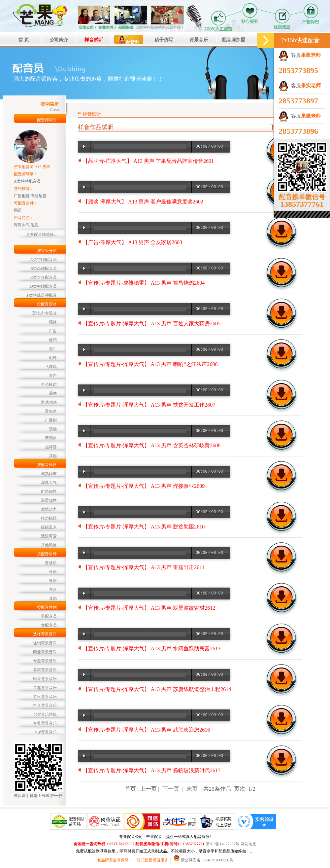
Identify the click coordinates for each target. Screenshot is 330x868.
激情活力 (49, 509)
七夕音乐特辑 (45, 714)
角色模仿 (49, 384)
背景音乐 (199, 40)
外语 (53, 572)
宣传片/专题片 (44, 313)
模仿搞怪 (49, 518)
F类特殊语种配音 (42, 295)
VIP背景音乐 (46, 732)
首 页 (24, 40)
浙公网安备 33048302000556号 (207, 860)
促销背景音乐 (45, 643)
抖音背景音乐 (45, 705)
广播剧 (51, 420)
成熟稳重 (49, 474)
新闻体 (51, 438)
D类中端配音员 (43, 286)
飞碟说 (51, 367)
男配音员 (49, 616)
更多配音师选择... (41, 235)
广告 (53, 331)
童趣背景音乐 (45, 688)
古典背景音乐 (45, 723)
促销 (53, 340)
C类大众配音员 (44, 277)
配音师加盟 (234, 40)
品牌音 (51, 447)
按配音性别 (47, 607)
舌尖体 (51, 411)
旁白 (53, 349)
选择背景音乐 (45, 634)
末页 (192, 789)
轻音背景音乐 (45, 679)
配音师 (129, 40)
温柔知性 (49, 500)
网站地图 (248, 844)
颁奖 (53, 322)
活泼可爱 (49, 536)
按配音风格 (47, 465)
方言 (53, 590)
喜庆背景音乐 (45, 670)
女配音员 (49, 625)
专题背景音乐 (45, 661)
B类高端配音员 (44, 269)
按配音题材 (47, 304)
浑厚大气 (49, 483)
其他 (53, 456)
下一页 (171, 789)
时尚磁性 (49, 491)
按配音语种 (47, 554)
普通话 (51, 563)
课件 (53, 393)
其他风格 (49, 545)
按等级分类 (47, 251)
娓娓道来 (49, 527)
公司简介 (59, 40)
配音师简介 (47, 120)
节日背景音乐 (45, 697)
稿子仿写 (164, 40)
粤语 (53, 581)
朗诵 (53, 429)
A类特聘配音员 (43, 260)
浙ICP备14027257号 (223, 844)
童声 (53, 376)
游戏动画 (49, 402)
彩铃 (53, 358)
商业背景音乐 (45, 652)
